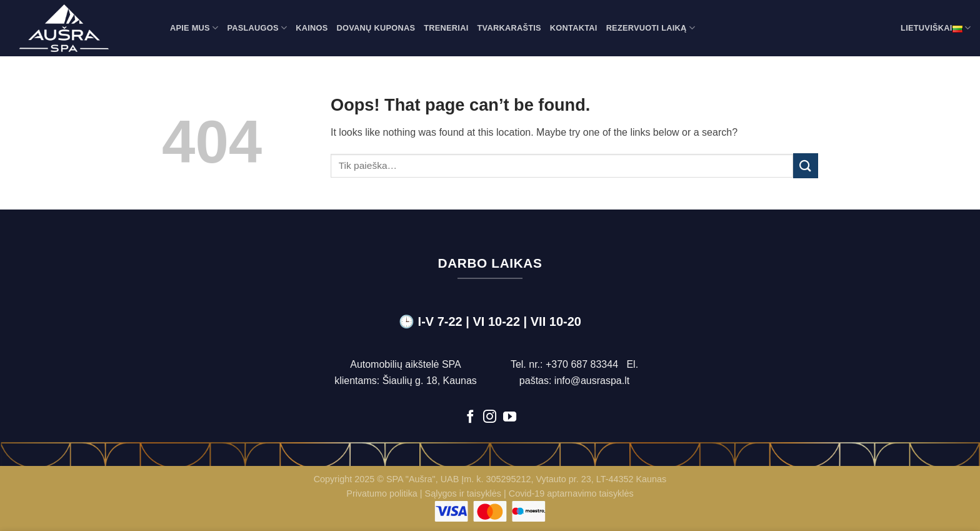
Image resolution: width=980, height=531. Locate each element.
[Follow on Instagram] (490, 417)
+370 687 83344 (582, 364)
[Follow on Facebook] (470, 417)
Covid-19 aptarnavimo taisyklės (571, 493)
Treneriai (446, 28)
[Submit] (806, 165)
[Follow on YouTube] (510, 417)
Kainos (312, 28)
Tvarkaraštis (509, 28)
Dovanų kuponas (376, 28)
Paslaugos (257, 28)
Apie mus (194, 28)
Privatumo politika (382, 493)
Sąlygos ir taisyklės (463, 493)
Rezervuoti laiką (651, 28)
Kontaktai (574, 28)
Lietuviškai (936, 28)
